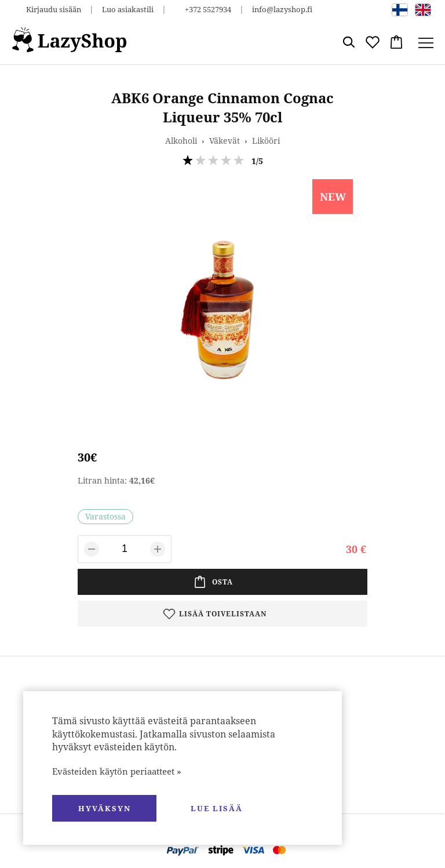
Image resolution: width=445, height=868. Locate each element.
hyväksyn (105, 808)
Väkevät (225, 141)
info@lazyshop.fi (282, 9)
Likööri (266, 141)
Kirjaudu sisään (54, 9)
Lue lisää (217, 808)
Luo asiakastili (128, 9)
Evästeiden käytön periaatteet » (117, 771)
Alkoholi (181, 141)
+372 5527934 (208, 9)
